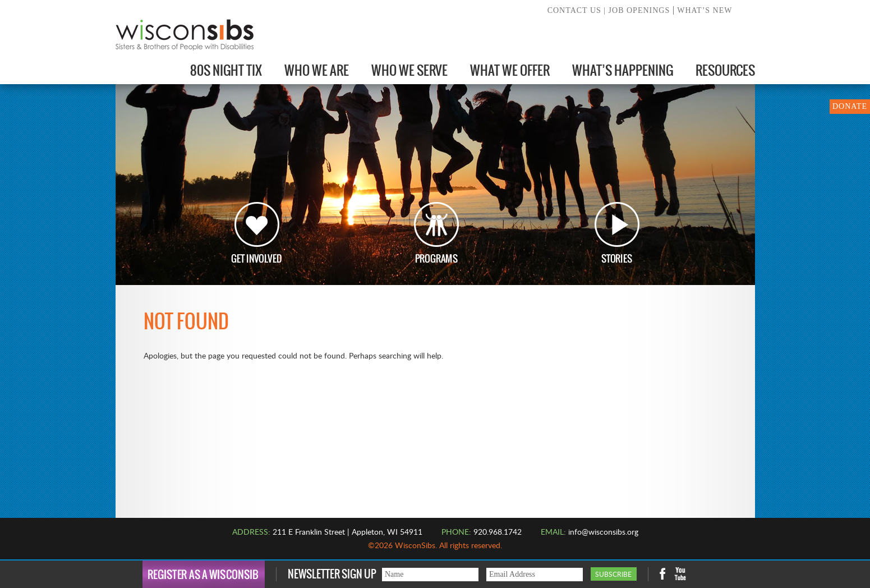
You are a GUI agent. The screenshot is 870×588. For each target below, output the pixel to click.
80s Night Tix (226, 70)
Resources (725, 70)
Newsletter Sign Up (332, 574)
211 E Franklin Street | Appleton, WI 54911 (347, 532)
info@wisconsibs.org (603, 532)
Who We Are (317, 70)
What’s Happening (623, 70)
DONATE (850, 106)
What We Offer (510, 70)
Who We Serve (409, 70)
